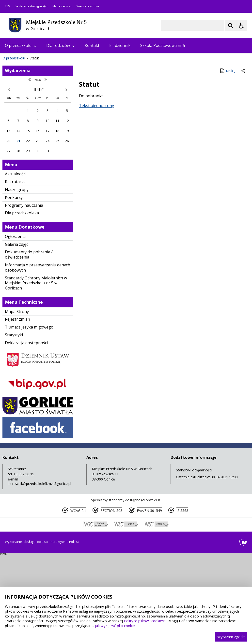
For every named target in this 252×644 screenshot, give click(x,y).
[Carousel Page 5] (67, 131)
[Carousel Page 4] (62, 131)
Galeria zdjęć (17, 332)
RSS (7, 6)
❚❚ (10, 131)
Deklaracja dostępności (31, 6)
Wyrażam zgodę (231, 637)
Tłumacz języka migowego (29, 415)
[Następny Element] (36, 132)
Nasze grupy (17, 278)
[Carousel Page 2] (53, 131)
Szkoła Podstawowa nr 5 (163, 45)
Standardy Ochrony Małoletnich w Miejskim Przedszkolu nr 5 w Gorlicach (36, 371)
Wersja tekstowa (88, 6)
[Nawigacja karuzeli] (30, 132)
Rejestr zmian (17, 408)
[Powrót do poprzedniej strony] (244, 159)
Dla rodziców (61, 45)
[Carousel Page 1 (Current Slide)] (48, 131)
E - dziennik (120, 45)
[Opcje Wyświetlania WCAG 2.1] (242, 26)
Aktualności (16, 262)
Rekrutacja (15, 270)
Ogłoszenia (15, 325)
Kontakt (92, 45)
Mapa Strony (17, 400)
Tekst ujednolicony (96, 194)
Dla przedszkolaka (22, 301)
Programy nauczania (24, 293)
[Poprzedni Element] (23, 132)
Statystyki (14, 423)
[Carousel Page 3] (57, 131)
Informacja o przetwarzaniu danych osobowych (38, 356)
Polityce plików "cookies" (145, 621)
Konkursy (14, 286)
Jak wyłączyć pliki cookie (115, 626)
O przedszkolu (21, 45)
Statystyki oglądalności (194, 558)
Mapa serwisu (62, 6)
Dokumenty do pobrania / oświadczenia (29, 343)
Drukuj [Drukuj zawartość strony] (227, 159)
